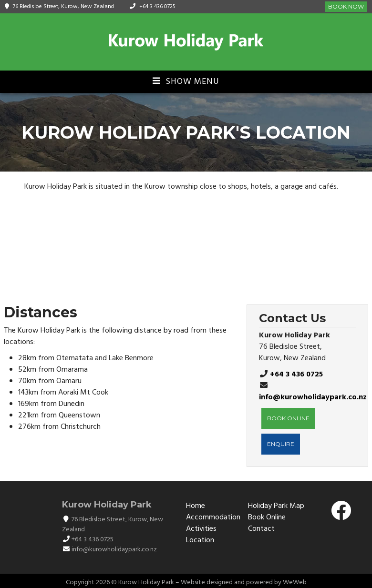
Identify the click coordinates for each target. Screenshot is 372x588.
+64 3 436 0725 (157, 7)
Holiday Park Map (276, 506)
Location (200, 540)
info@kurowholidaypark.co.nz (313, 397)
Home (196, 506)
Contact (261, 529)
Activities (201, 529)
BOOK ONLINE (288, 418)
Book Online (267, 517)
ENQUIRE (281, 444)
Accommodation (213, 517)
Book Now (346, 6)
